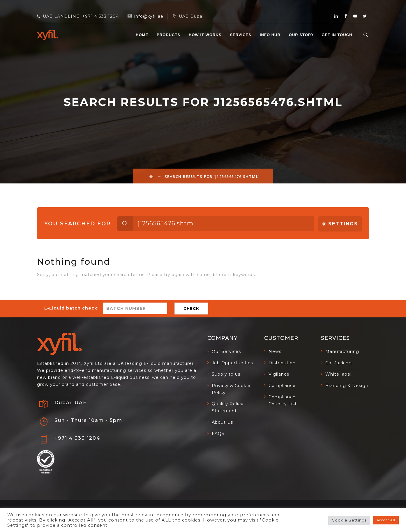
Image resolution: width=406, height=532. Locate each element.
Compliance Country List (283, 400)
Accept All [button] (386, 520)
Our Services (226, 351)
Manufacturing (342, 351)
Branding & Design (347, 386)
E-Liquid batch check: (72, 308)
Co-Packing (339, 363)
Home (143, 35)
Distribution (282, 363)
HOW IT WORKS (206, 35)
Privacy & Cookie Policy (231, 389)
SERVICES (241, 35)
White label (338, 374)
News (275, 351)
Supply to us (226, 374)
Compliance (282, 386)
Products (169, 35)
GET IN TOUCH (338, 35)
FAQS (218, 434)
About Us (222, 422)
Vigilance (279, 374)
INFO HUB (271, 35)
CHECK (191, 308)
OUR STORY (302, 35)
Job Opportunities (232, 363)
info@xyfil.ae (149, 16)
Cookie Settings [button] (349, 520)
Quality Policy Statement (228, 407)
